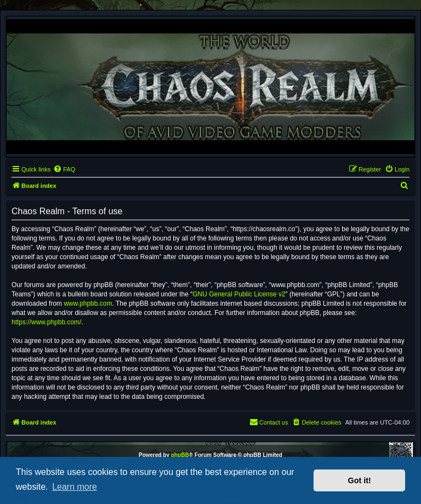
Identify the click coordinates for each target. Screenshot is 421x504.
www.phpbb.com (88, 303)
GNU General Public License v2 (239, 294)
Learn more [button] (75, 487)
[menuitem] (64, 169)
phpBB (180, 455)
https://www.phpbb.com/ (46, 322)
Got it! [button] (360, 480)
